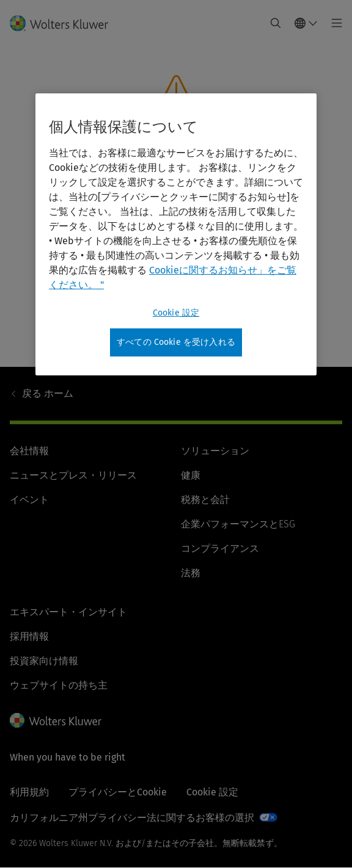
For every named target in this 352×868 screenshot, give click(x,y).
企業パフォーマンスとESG (238, 524)
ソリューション (215, 451)
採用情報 (29, 636)
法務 (191, 573)
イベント (29, 500)
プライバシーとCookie (118, 792)
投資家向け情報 (44, 661)
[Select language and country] (306, 23)
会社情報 (29, 451)
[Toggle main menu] (333, 23)
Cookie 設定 (212, 792)
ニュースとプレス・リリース (73, 475)
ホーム (48, 393)
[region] (176, 234)
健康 (191, 475)
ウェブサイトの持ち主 (59, 685)
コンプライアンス (220, 548)
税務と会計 (205, 500)
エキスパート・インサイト (68, 612)
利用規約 (29, 792)
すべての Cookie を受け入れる (176, 342)
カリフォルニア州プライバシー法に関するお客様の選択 (132, 818)
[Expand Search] (276, 23)
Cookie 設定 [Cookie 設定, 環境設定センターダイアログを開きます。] (176, 313)
